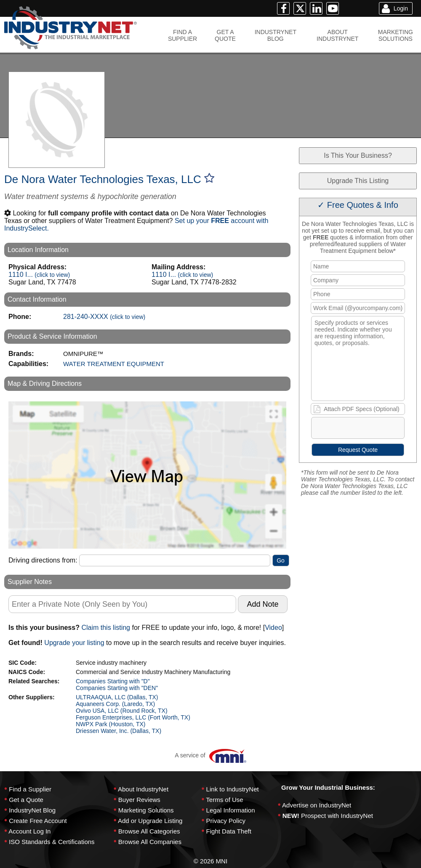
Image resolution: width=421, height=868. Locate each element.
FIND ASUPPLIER (183, 35)
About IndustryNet (143, 789)
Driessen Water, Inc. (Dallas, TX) (119, 731)
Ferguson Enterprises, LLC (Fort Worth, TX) (133, 717)
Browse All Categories (149, 831)
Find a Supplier (30, 789)
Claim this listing (106, 628)
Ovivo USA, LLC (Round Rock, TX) (122, 711)
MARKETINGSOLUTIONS (396, 35)
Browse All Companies (150, 842)
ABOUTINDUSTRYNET (337, 35)
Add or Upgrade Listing (150, 821)
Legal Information (231, 810)
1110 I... (39, 275)
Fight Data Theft (229, 831)
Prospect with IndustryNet (337, 816)
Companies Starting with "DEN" (117, 688)
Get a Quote (26, 800)
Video (273, 628)
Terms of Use (224, 800)
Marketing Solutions (146, 810)
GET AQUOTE (225, 35)
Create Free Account (38, 821)
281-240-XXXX (104, 317)
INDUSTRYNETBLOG (276, 35)
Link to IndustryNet (233, 789)
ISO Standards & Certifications (52, 842)
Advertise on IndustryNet (317, 805)
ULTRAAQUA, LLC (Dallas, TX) (117, 697)
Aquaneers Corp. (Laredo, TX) (115, 704)
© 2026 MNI (210, 861)
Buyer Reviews (139, 800)
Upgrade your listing (74, 643)
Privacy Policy (226, 821)
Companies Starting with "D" (113, 681)
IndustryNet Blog (32, 810)
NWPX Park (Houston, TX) (111, 724)
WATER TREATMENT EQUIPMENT (114, 364)
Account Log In (29, 831)
